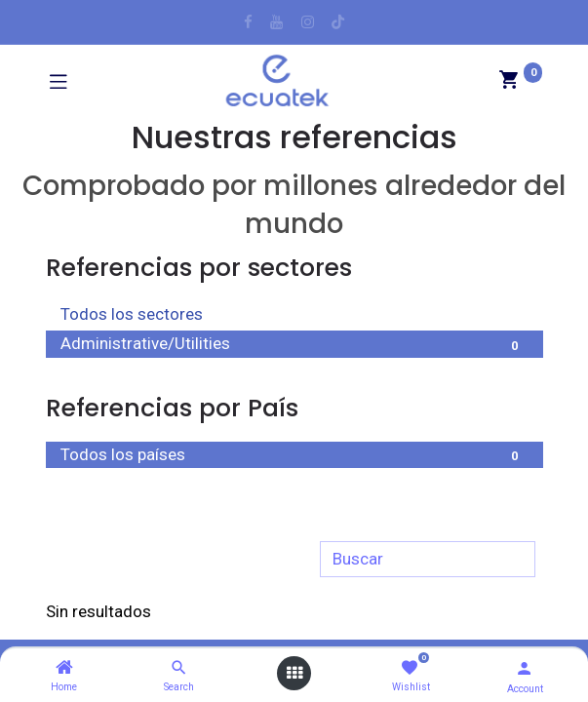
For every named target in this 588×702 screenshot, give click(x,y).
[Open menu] (294, 673)
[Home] (64, 668)
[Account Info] (524, 668)
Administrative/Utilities (294, 345)
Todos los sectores (294, 316)
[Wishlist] (409, 668)
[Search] (179, 668)
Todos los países (294, 456)
